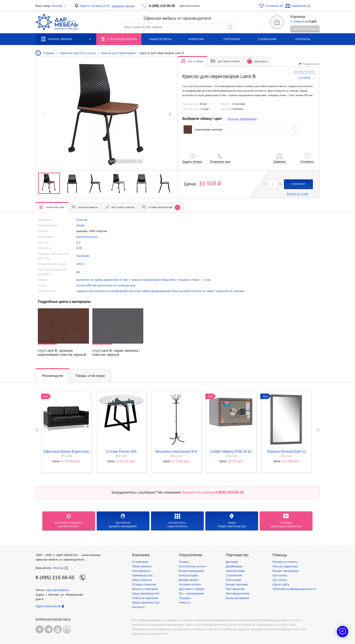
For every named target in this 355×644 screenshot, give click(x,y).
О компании (267, 39)
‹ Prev (37, 430)
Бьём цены (257, 61)
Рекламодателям (237, 593)
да (78, 272)
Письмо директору (285, 566)
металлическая (87, 237)
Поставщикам (235, 589)
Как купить (280, 575)
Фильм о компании (145, 589)
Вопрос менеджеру (286, 571)
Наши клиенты (142, 580)
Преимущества (142, 575)
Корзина (298, 17)
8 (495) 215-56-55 (162, 6)
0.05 (79, 248)
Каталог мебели (66, 39)
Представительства (146, 602)
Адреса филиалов (48, 606)
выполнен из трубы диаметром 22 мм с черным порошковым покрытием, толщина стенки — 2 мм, (144, 280)
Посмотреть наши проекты (177, 521)
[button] (170, 114)
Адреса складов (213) (94, 6)
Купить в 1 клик (298, 194)
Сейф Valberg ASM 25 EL (231, 451)
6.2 (78, 242)
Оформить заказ (305, 29)
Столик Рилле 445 (121, 451)
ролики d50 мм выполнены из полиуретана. (106, 285)
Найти (230, 27)
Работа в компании (145, 598)
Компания (141, 555)
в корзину (298, 184)
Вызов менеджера (191, 571)
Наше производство (146, 593)
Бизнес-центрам (237, 584)
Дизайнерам (234, 566)
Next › (318, 430)
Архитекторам (235, 571)
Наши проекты (160, 39)
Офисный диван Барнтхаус (66, 451)
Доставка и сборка (192, 589)
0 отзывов (304, 77)
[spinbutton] (273, 184)
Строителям (234, 575)
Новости (185, 602)
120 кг (80, 264)
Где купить (280, 580)
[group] (107, 114)
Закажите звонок (123, 6)
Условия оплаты (190, 584)
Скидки (184, 562)
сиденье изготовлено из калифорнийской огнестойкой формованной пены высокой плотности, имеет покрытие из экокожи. (161, 291)
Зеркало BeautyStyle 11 (286, 451)
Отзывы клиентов (144, 584)
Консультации (188, 575)
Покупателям (190, 555)
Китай (80, 225)
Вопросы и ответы (285, 562)
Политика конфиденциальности (294, 589)
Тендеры (185, 598)
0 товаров (297, 21)
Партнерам (232, 39)
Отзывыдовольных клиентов (286, 521)
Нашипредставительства (232, 521)
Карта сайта (281, 584)
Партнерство (237, 555)
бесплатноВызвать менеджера (123, 521)
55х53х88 (83, 256)
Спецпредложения (122, 39)
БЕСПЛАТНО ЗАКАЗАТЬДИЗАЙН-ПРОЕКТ (69, 521)
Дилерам (232, 562)
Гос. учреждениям (191, 593)
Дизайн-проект (189, 580)
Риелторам (233, 580)
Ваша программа (237, 598)
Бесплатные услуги (192, 566)
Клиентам (196, 39)
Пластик (82, 220)
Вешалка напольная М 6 (176, 451)
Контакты (303, 39)
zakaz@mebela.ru (57, 590)
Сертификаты (141, 571)
